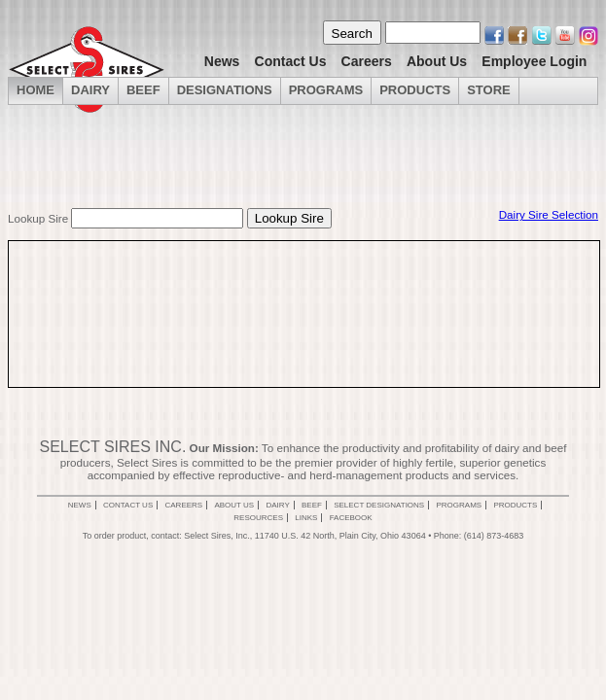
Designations (225, 90)
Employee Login (534, 61)
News (222, 61)
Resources (258, 518)
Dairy (277, 505)
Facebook (351, 518)
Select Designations (379, 505)
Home (36, 90)
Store (489, 90)
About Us (437, 61)
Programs (326, 90)
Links (306, 518)
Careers (367, 61)
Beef (143, 90)
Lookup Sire (38, 218)
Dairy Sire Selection (549, 214)
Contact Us (291, 61)
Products (415, 90)
